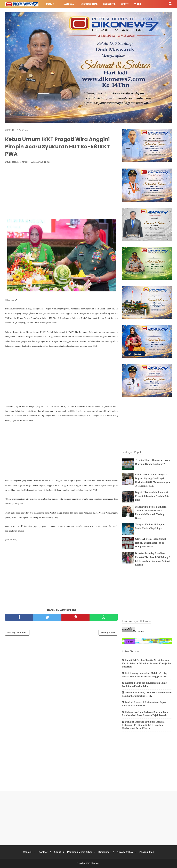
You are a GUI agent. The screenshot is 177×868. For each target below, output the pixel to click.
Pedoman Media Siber (80, 852)
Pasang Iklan (147, 852)
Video (138, 4)
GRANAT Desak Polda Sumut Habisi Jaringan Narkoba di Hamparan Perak (150, 543)
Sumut (50, 4)
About (57, 852)
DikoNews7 (95, 863)
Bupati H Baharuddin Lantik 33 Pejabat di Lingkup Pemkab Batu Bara (152, 496)
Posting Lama (108, 633)
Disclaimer (104, 852)
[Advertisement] (61, 191)
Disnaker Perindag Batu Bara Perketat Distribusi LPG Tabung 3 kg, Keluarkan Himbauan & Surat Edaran (143, 725)
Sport (125, 4)
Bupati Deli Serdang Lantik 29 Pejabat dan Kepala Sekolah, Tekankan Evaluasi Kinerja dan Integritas (147, 663)
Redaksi (28, 852)
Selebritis (109, 4)
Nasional (68, 4)
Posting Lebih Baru (17, 633)
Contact (43, 852)
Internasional (89, 4)
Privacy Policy (125, 852)
